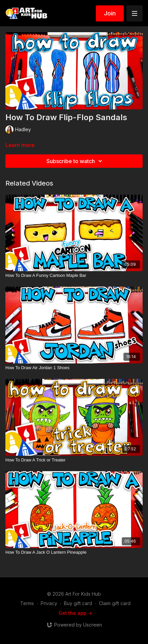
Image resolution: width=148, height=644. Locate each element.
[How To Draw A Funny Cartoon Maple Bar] (74, 276)
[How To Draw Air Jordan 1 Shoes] (74, 368)
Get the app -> (75, 613)
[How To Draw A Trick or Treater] (74, 460)
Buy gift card (78, 603)
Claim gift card (115, 603)
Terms (27, 603)
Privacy (49, 603)
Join (110, 13)
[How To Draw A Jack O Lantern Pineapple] (74, 552)
